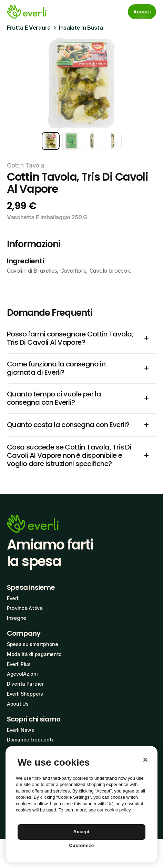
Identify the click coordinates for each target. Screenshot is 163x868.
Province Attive (25, 608)
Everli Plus (19, 664)
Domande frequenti (30, 740)
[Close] (145, 760)
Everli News (21, 730)
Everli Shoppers (25, 694)
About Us (18, 704)
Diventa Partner (25, 684)
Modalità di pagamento (34, 654)
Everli (13, 598)
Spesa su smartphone (33, 644)
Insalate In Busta (81, 28)
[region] (81, 804)
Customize (81, 845)
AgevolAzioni (22, 674)
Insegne (17, 618)
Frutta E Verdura (29, 28)
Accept (82, 832)
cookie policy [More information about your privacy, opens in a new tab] (118, 810)
